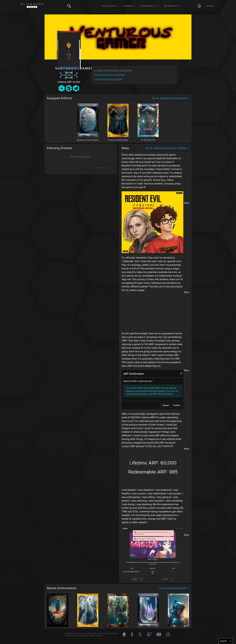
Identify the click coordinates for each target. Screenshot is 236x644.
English (223, 641)
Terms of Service (81, 633)
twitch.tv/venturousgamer (109, 75)
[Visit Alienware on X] (140, 635)
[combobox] (226, 641)
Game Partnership (112, 633)
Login (210, 6)
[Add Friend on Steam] (69, 88)
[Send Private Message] (76, 88)
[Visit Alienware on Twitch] (149, 635)
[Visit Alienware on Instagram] (168, 635)
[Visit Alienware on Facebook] (132, 635)
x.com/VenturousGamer (108, 79)
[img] (69, 6)
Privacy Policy (92, 633)
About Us (101, 633)
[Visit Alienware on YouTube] (159, 635)
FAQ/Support (69, 633)
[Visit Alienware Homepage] (124, 635)
